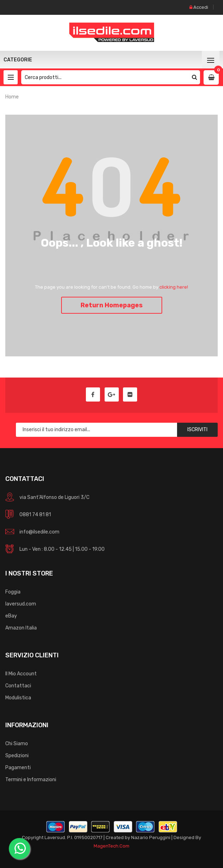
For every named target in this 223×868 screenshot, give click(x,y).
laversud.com (21, 604)
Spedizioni (17, 756)
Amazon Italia (21, 628)
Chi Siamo (17, 744)
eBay (11, 616)
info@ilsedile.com (39, 532)
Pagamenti (18, 768)
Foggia (13, 592)
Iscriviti (197, 430)
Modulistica (18, 698)
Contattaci (18, 686)
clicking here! (174, 287)
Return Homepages (112, 305)
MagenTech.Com (111, 846)
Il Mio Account (21, 674)
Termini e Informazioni (31, 780)
